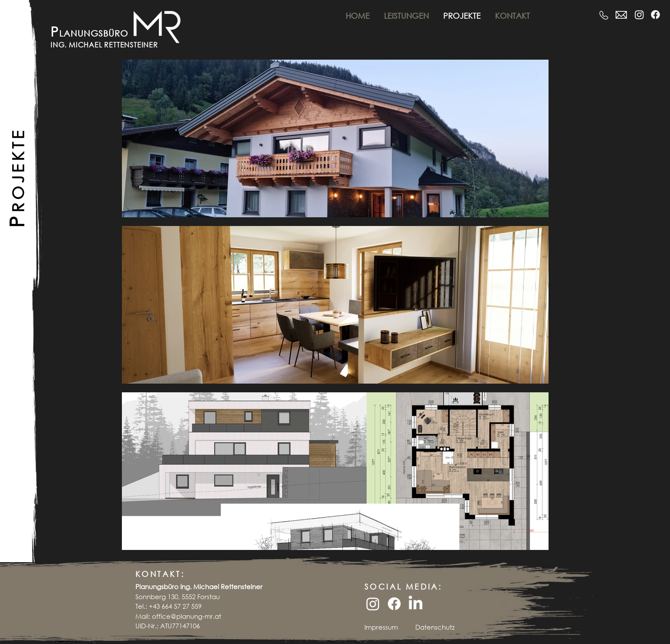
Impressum (381, 627)
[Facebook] (655, 15)
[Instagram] (639, 15)
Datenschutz (435, 627)
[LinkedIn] (416, 604)
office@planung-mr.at (187, 616)
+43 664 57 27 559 (175, 606)
